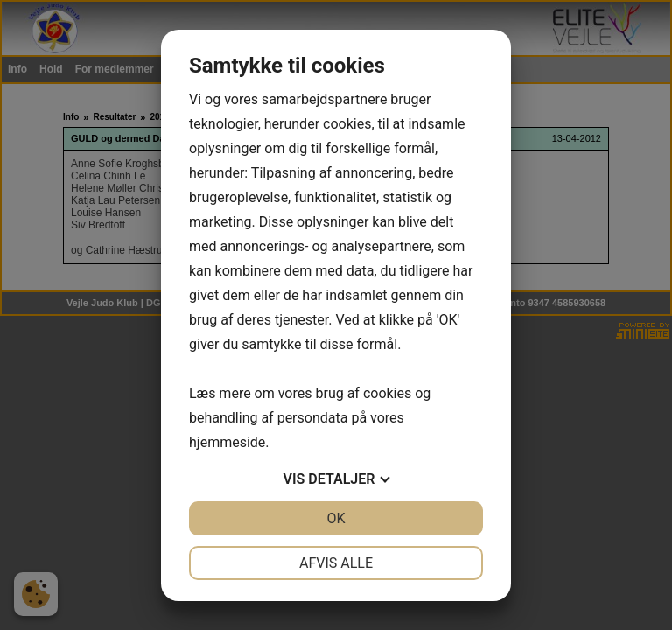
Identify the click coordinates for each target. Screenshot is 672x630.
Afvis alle (336, 563)
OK (336, 518)
